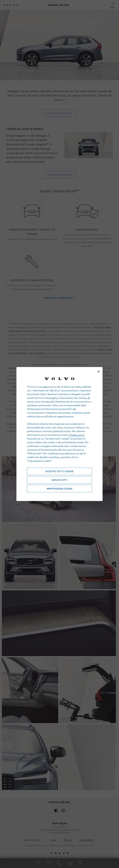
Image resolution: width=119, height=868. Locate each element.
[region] (59, 434)
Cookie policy (77, 435)
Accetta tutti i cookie (59, 471)
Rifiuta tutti (59, 480)
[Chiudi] (99, 372)
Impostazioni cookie (59, 489)
